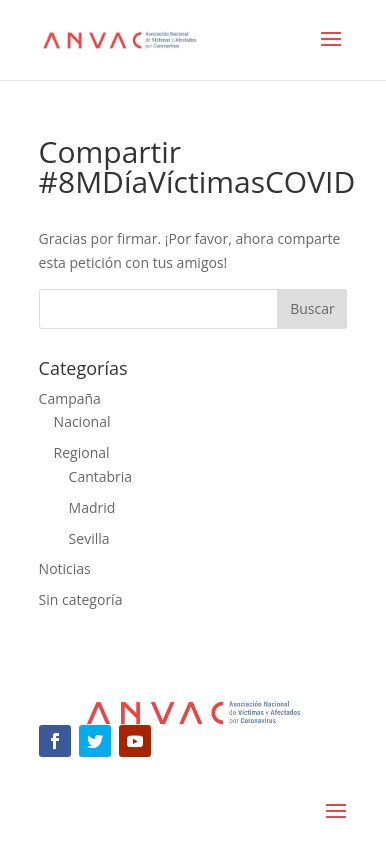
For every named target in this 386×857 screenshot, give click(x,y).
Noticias (65, 568)
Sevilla (89, 538)
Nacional (82, 421)
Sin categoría (81, 599)
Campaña (70, 398)
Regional (82, 452)
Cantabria (101, 476)
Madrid (92, 507)
